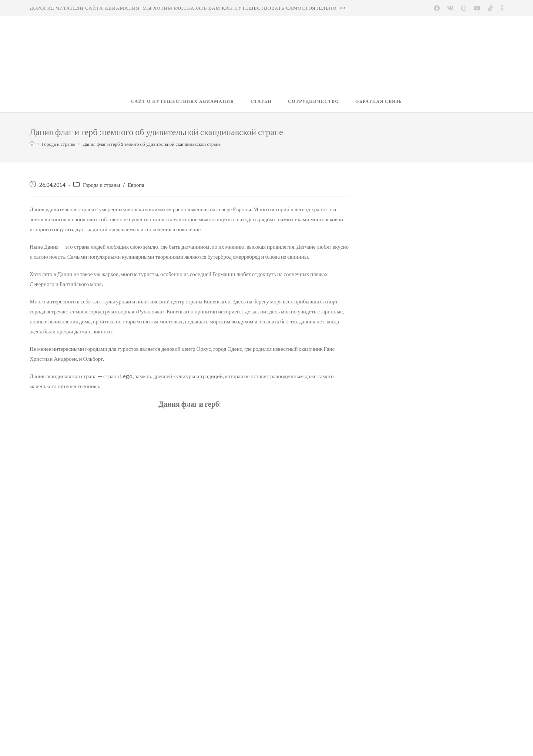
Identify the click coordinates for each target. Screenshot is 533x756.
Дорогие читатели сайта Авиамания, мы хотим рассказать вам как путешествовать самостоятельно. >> (188, 8)
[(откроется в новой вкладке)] (490, 8)
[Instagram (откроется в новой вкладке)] (464, 8)
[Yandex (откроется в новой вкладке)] (500, 8)
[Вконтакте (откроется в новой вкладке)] (450, 8)
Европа (136, 185)
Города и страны (101, 185)
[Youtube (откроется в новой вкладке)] (477, 8)
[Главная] (32, 144)
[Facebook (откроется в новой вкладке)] (437, 8)
